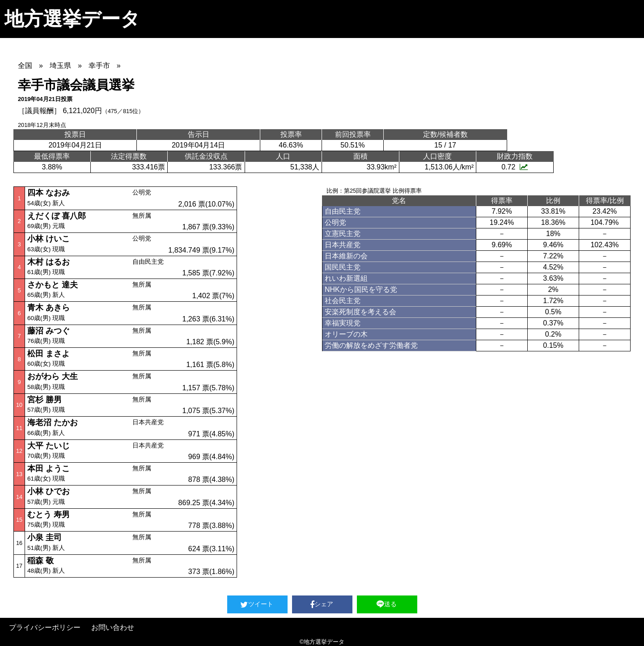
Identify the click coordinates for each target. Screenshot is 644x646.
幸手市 (99, 65)
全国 (25, 65)
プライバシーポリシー (45, 627)
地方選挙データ (72, 19)
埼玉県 (60, 65)
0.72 (515, 167)
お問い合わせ (113, 627)
